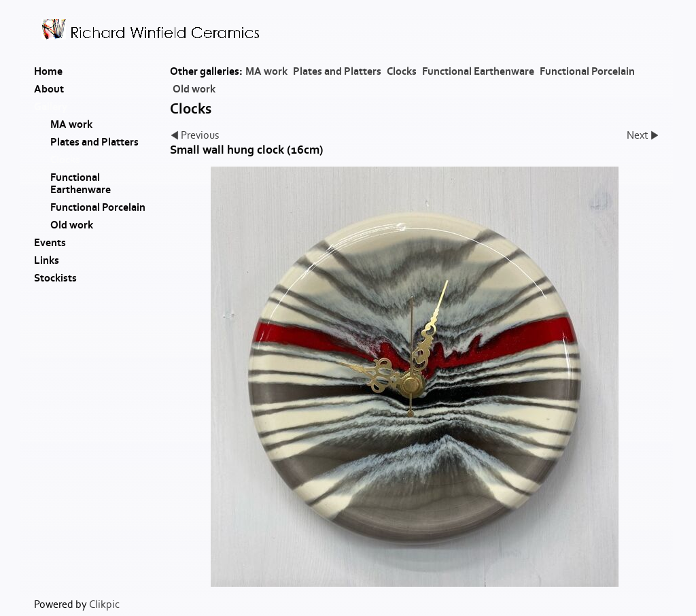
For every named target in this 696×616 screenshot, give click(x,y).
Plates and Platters (337, 71)
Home (48, 71)
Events (50, 243)
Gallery (51, 107)
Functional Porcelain (587, 71)
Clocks (402, 71)
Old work (194, 89)
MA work (266, 71)
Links (47, 260)
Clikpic (104, 604)
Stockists (55, 278)
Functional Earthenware (478, 71)
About (49, 89)
